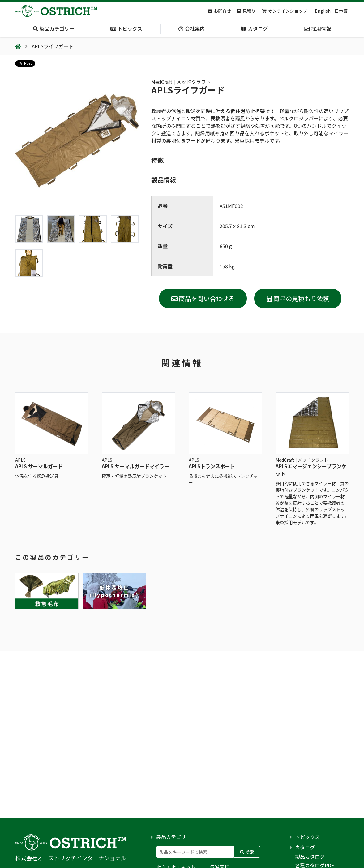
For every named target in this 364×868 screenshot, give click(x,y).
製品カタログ (310, 857)
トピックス (307, 837)
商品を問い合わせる (203, 298)
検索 (247, 852)
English (323, 11)
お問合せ (219, 11)
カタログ (305, 847)
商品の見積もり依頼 (298, 298)
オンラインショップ (284, 11)
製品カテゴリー (173, 837)
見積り (246, 11)
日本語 (341, 11)
